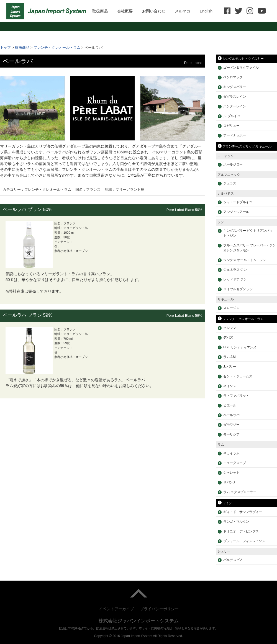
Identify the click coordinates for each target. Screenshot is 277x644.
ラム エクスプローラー (240, 492)
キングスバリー (234, 87)
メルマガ (183, 11)
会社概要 (125, 11)
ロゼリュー (231, 126)
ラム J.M (229, 357)
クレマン (230, 328)
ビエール (230, 405)
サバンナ (230, 482)
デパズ (228, 338)
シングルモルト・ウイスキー (243, 59)
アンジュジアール (236, 212)
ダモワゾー (231, 425)
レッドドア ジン (235, 279)
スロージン (231, 308)
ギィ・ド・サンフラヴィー (243, 512)
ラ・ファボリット (236, 396)
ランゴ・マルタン (236, 522)
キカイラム (231, 453)
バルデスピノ (233, 560)
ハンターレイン (234, 106)
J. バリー (230, 367)
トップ (5, 47)
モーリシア (231, 434)
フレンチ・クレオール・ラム (57, 47)
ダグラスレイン (234, 97)
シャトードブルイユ (238, 202)
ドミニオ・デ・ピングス (241, 531)
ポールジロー (233, 164)
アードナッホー (234, 135)
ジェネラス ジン (235, 270)
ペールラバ (231, 415)
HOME (48, 11)
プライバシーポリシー (159, 609)
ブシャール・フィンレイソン (244, 541)
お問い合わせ (154, 11)
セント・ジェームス (238, 376)
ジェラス (230, 183)
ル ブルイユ (232, 116)
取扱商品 (100, 11)
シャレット (231, 473)
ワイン (227, 503)
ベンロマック (233, 77)
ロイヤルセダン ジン (238, 289)
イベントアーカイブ (116, 609)
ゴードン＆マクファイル (241, 68)
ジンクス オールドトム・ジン (245, 260)
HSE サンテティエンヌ (240, 347)
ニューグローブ (234, 463)
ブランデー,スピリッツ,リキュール (247, 146)
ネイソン (230, 386)
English (206, 11)
